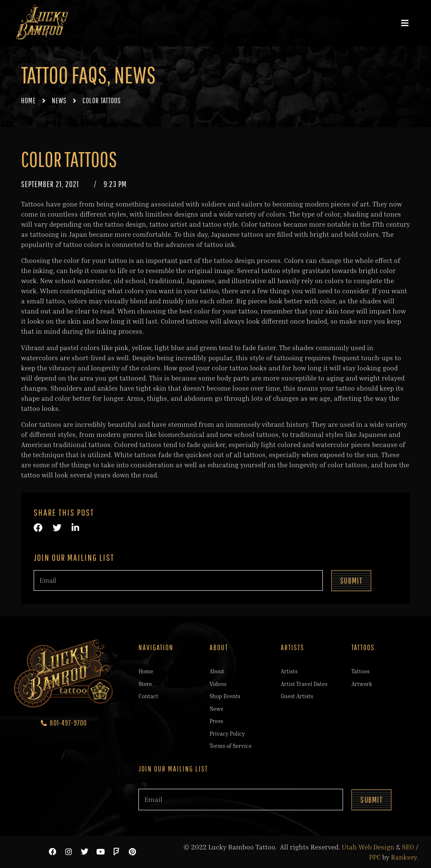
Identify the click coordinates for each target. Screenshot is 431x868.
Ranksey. (405, 857)
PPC (375, 857)
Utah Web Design (368, 847)
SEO (408, 847)
